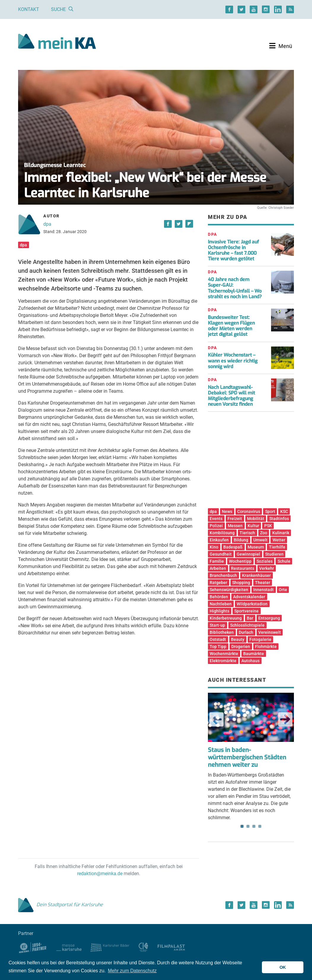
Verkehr (267, 568)
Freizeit (235, 519)
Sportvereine (246, 611)
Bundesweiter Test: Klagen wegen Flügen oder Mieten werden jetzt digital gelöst (231, 326)
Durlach (246, 632)
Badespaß (233, 547)
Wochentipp (240, 561)
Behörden (219, 597)
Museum (256, 547)
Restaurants (243, 568)
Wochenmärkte (224, 654)
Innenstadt (264, 590)
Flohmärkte (266, 647)
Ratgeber (218, 583)
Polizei (216, 526)
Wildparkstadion (252, 604)
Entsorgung (269, 618)
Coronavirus (249, 511)
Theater (263, 583)
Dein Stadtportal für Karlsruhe (61, 905)
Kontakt (29, 9)
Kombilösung (222, 533)
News (227, 511)
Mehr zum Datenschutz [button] (132, 971)
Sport (270, 511)
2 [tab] (248, 826)
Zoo (264, 533)
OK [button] (283, 967)
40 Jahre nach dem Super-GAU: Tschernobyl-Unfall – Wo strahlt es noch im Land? (235, 288)
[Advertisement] (251, 462)
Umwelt (260, 540)
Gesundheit (221, 554)
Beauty (238, 639)
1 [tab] (242, 826)
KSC (284, 511)
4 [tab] (260, 826)
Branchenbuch (223, 575)
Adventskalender (249, 597)
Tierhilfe (277, 547)
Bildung (241, 540)
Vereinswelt (270, 632)
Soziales (265, 561)
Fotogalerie (260, 639)
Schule (284, 561)
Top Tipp (218, 647)
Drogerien (241, 647)
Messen (235, 526)
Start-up (217, 625)
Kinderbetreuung (226, 618)
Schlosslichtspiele (247, 625)
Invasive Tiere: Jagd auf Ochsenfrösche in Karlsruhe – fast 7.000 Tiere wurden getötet (233, 250)
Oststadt (218, 639)
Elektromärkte (223, 661)
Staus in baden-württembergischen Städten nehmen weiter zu (247, 757)
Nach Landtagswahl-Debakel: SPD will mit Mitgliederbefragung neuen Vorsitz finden (231, 396)
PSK (268, 526)
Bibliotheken (222, 632)
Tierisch (247, 533)
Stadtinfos (279, 519)
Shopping (241, 583)
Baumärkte (254, 654)
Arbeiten (218, 568)
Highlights (219, 611)
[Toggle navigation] (281, 46)
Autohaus (250, 661)
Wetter (279, 540)
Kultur (253, 526)
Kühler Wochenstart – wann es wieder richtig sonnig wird (233, 361)
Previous (217, 719)
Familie (217, 561)
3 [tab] (254, 826)
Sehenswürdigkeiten (229, 590)
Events (216, 519)
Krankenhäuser (256, 575)
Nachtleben (221, 604)
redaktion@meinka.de (100, 874)
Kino (214, 547)
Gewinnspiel (248, 554)
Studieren (274, 554)
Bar (250, 618)
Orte (283, 590)
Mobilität (256, 519)
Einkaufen (219, 540)
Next (285, 719)
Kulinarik (281, 533)
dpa (47, 224)
